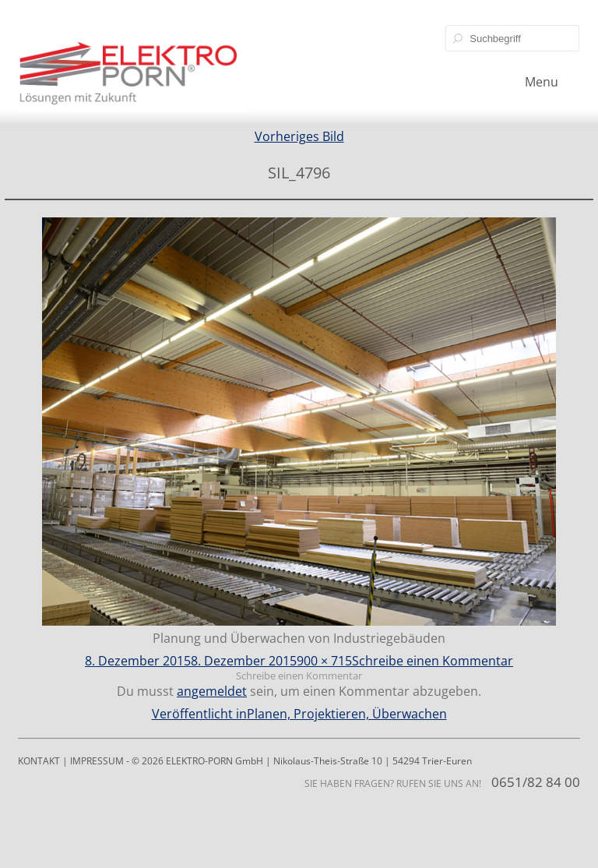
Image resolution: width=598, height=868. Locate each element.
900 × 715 (324, 661)
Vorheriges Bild (299, 136)
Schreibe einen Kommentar (433, 661)
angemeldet (212, 691)
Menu (542, 82)
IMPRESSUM (97, 761)
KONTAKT (39, 761)
